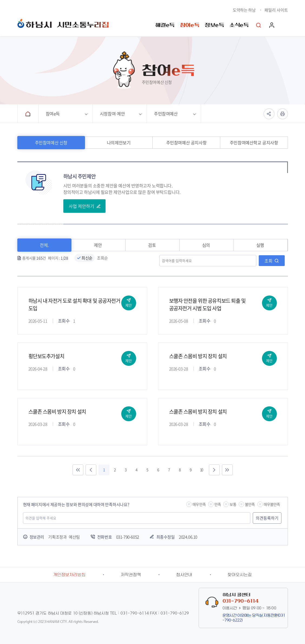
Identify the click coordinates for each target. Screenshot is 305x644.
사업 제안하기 (81, 206)
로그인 (272, 25)
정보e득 (214, 25)
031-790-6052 (128, 537)
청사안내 (184, 575)
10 (201, 470)
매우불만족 (272, 504)
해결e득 (165, 25)
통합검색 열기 (259, 25)
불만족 (250, 504)
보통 (233, 504)
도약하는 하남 (244, 10)
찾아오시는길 (240, 575)
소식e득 (239, 25)
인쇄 (283, 114)
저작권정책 (131, 575)
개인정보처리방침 (69, 575)
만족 (218, 504)
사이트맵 (285, 25)
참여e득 (190, 25)
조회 (268, 261)
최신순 (87, 258)
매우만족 (199, 504)
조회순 (102, 258)
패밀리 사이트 (276, 10)
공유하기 (269, 114)
